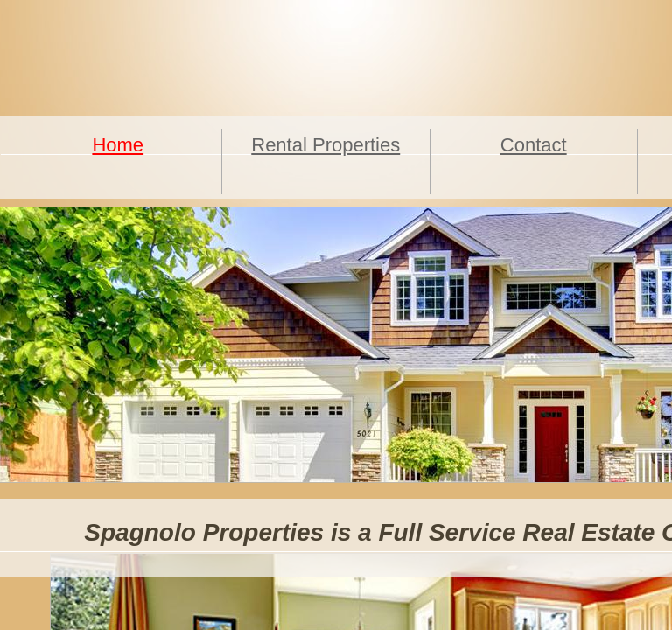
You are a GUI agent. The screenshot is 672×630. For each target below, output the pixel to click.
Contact (534, 145)
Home (118, 145)
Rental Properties (325, 145)
